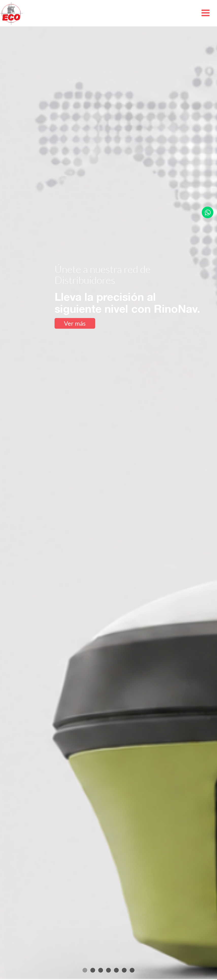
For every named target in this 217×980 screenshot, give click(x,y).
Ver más (75, 323)
